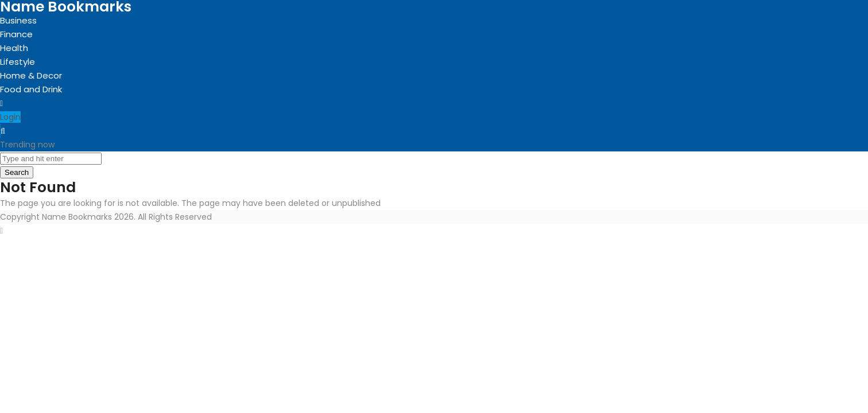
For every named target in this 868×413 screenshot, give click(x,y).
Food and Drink (31, 89)
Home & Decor (31, 75)
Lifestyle (18, 62)
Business (18, 20)
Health (14, 48)
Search (17, 172)
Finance (16, 34)
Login (10, 117)
